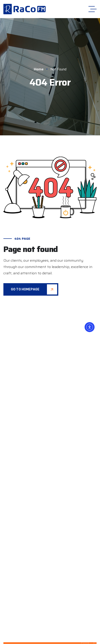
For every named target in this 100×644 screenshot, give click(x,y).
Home (41, 69)
